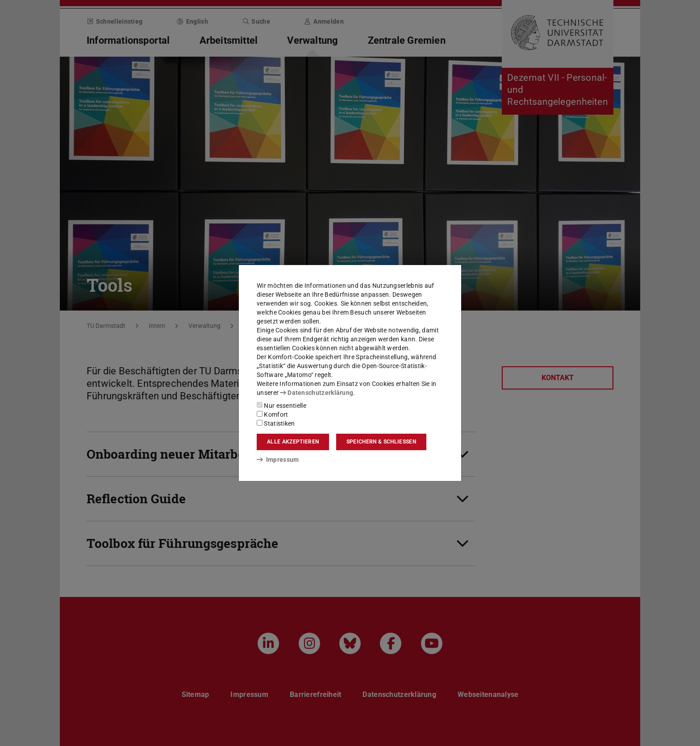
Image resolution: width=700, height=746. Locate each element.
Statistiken (276, 423)
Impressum (278, 460)
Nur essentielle (281, 406)
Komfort (272, 414)
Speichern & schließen (381, 442)
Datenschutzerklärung (317, 393)
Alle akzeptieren (293, 442)
